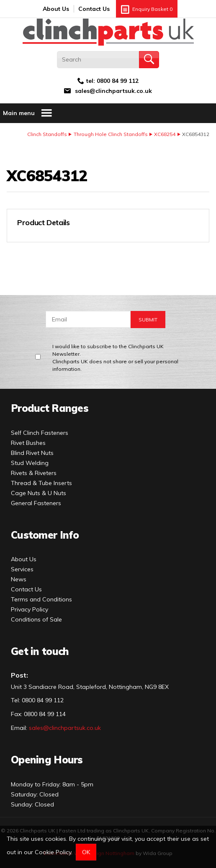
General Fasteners (36, 503)
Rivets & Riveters (34, 473)
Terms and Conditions (41, 599)
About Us (56, 9)
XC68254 (165, 134)
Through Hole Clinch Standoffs (111, 134)
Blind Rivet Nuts (32, 453)
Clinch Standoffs (47, 134)
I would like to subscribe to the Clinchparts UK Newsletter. (120, 358)
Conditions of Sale (36, 619)
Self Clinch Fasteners (40, 433)
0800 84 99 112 (118, 81)
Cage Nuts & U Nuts (39, 493)
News (19, 579)
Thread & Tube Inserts (41, 483)
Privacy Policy (30, 609)
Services (22, 569)
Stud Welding (30, 463)
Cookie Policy (53, 852)
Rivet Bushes (28, 443)
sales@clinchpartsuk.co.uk (113, 91)
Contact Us (94, 9)
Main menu (28, 113)
